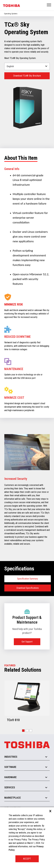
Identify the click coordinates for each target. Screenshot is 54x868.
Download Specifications (28, 588)
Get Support (27, 642)
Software (10, 767)
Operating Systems (11, 14)
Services (10, 787)
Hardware (10, 777)
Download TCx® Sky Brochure (27, 76)
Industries (11, 757)
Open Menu (49, 5)
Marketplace (13, 798)
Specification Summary (28, 579)
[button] (23, 731)
